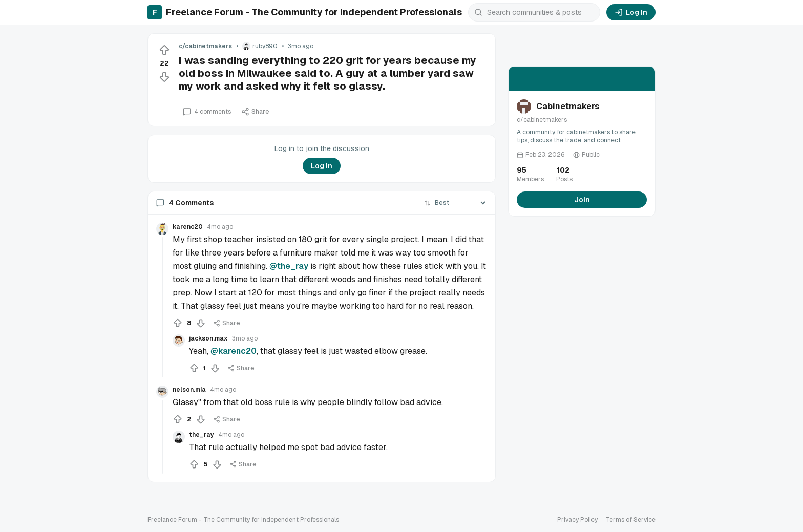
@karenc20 (234, 351)
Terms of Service (631, 520)
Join (582, 200)
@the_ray (289, 266)
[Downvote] (164, 77)
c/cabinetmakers (205, 46)
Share (255, 112)
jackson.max (208, 338)
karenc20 (188, 227)
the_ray (202, 435)
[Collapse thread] (162, 307)
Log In (631, 12)
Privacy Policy (577, 520)
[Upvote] (164, 50)
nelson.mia (189, 390)
